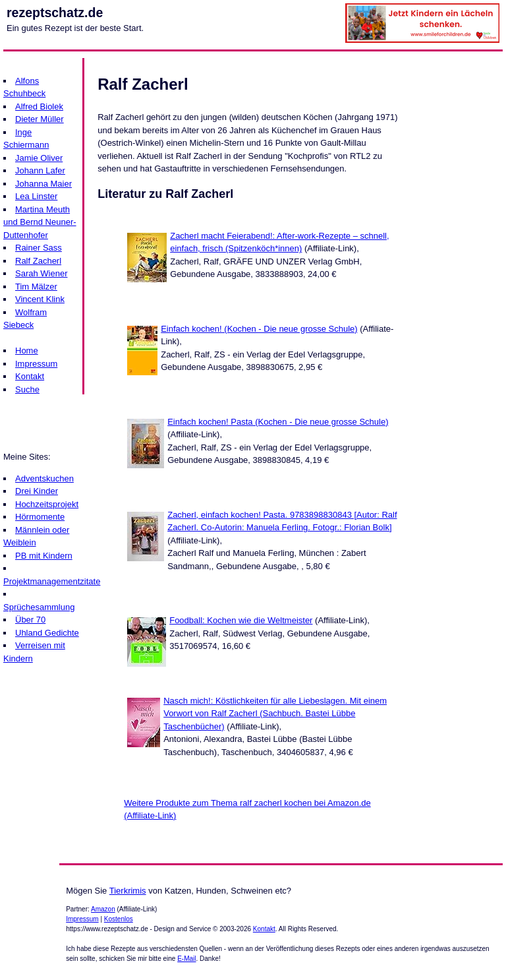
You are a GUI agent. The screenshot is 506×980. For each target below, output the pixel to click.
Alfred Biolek (39, 107)
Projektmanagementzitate (52, 581)
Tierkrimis (128, 891)
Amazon (103, 909)
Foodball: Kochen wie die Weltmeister (241, 620)
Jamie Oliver (39, 158)
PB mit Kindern (44, 556)
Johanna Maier (43, 184)
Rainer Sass (39, 248)
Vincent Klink (40, 299)
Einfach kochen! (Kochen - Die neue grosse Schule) (259, 329)
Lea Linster (36, 196)
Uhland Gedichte (47, 633)
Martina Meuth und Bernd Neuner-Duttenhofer (40, 222)
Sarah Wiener (41, 273)
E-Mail (186, 959)
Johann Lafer (40, 170)
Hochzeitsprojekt (47, 504)
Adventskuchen (44, 478)
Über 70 (30, 620)
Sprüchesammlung (39, 607)
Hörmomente (40, 517)
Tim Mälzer (36, 287)
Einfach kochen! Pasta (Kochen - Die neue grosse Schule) (278, 422)
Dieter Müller (40, 119)
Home (27, 351)
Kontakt (30, 376)
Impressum (36, 364)
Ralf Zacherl (38, 261)
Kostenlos (119, 919)
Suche (27, 389)
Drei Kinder (37, 491)
